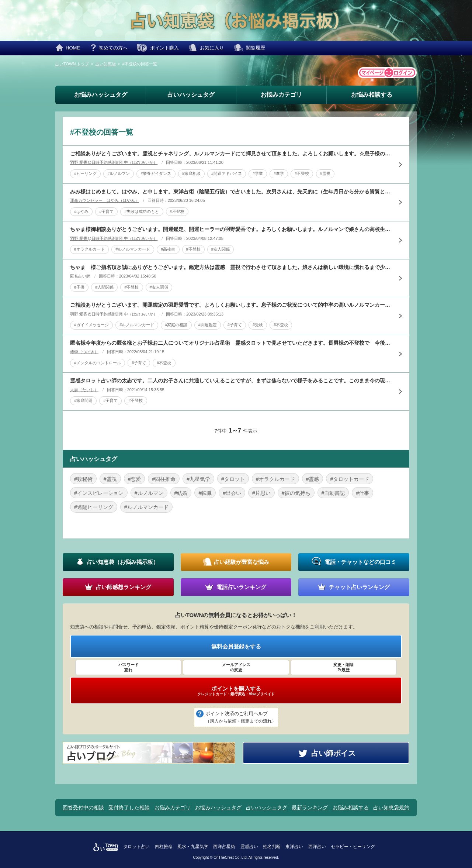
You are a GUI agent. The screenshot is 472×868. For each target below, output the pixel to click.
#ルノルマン (119, 173)
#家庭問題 (83, 400)
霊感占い (249, 847)
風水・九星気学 (193, 847)
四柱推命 (164, 847)
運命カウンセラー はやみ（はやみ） (105, 200)
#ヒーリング (85, 173)
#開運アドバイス (227, 173)
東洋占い (294, 847)
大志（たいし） (84, 390)
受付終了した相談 (129, 807)
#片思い (261, 493)
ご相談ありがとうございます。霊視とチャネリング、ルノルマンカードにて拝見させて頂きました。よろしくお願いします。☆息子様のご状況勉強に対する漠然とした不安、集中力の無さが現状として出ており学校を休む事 (230, 154)
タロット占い (136, 847)
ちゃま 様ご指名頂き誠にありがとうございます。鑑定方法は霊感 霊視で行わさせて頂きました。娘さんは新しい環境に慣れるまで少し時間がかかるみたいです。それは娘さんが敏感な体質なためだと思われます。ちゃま (230, 267)
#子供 (79, 287)
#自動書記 (333, 493)
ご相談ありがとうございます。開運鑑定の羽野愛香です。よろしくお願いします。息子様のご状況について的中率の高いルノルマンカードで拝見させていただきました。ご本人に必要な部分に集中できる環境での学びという (230, 305)
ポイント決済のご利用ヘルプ (241, 718)
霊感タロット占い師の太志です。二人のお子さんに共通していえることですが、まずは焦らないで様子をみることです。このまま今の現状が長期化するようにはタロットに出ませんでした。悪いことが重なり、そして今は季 (230, 380)
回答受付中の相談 (83, 807)
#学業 (258, 173)
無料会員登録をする (236, 646)
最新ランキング (310, 807)
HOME (73, 48)
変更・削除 (344, 668)
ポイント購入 (164, 48)
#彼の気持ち (296, 493)
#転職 (205, 493)
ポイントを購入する (236, 691)
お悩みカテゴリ (281, 95)
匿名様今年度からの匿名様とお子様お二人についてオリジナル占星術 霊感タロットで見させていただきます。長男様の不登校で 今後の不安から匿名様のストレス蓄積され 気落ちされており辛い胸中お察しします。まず (230, 343)
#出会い (232, 493)
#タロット (233, 479)
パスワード (128, 668)
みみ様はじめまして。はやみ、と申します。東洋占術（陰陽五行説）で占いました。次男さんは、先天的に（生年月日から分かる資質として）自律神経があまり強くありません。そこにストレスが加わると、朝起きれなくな (230, 192)
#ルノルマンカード (133, 249)
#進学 (279, 173)
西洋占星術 (224, 847)
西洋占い (317, 847)
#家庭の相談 (176, 325)
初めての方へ (113, 48)
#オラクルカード (89, 249)
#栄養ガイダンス (156, 173)
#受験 (258, 325)
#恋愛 (135, 479)
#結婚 (181, 493)
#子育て (106, 211)
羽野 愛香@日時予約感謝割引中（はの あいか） (114, 162)
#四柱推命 (164, 479)
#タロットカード (350, 479)
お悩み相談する (372, 95)
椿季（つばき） (84, 352)
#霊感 (313, 479)
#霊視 (325, 173)
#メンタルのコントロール (98, 363)
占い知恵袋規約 (391, 807)
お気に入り (212, 48)
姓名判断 (272, 847)
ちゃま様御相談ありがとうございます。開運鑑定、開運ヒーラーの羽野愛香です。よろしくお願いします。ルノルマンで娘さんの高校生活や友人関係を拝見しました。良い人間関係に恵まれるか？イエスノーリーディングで (230, 229)
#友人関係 (221, 249)
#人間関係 (104, 287)
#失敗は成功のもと (142, 211)
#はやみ (81, 211)
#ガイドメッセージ (91, 325)
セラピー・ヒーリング (353, 847)
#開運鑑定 (208, 325)
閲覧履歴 (256, 48)
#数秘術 (83, 479)
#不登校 (302, 173)
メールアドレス (236, 668)
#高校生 (168, 249)
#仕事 (362, 493)
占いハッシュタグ (191, 95)
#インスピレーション (99, 493)
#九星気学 (198, 479)
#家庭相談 (191, 173)
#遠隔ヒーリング (94, 507)
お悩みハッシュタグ (101, 95)
